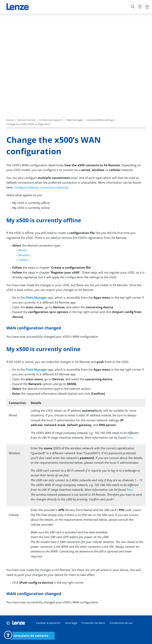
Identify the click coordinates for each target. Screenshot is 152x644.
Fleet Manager (75, 120)
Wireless (24, 255)
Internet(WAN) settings (100, 120)
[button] (8, 635)
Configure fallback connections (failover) (41, 187)
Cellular (23, 260)
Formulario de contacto (30, 636)
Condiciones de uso (121, 623)
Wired (22, 250)
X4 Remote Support (51, 120)
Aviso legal (71, 623)
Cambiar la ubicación (48, 623)
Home (10, 120)
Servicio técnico (27, 120)
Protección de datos (93, 623)
